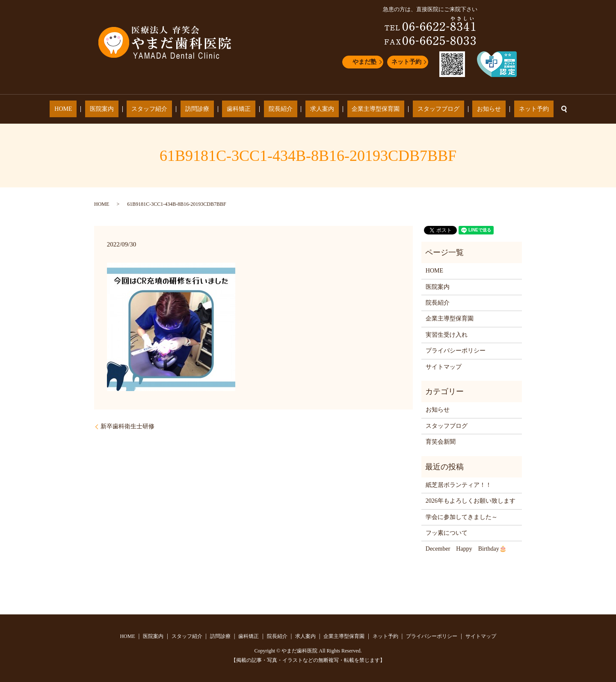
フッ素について (447, 533)
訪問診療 (216, 109)
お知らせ (452, 109)
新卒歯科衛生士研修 (127, 426)
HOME (110, 109)
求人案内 (313, 109)
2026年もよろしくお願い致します (471, 501)
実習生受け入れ (447, 335)
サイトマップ (444, 367)
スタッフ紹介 (178, 109)
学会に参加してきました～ (462, 517)
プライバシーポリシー (456, 351)
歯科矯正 (248, 109)
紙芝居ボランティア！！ (459, 485)
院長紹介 (281, 109)
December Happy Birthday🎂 (466, 549)
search (512, 109)
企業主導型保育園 (357, 109)
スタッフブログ (410, 109)
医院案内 (139, 109)
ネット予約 (406, 62)
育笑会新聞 (441, 442)
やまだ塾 (364, 62)
